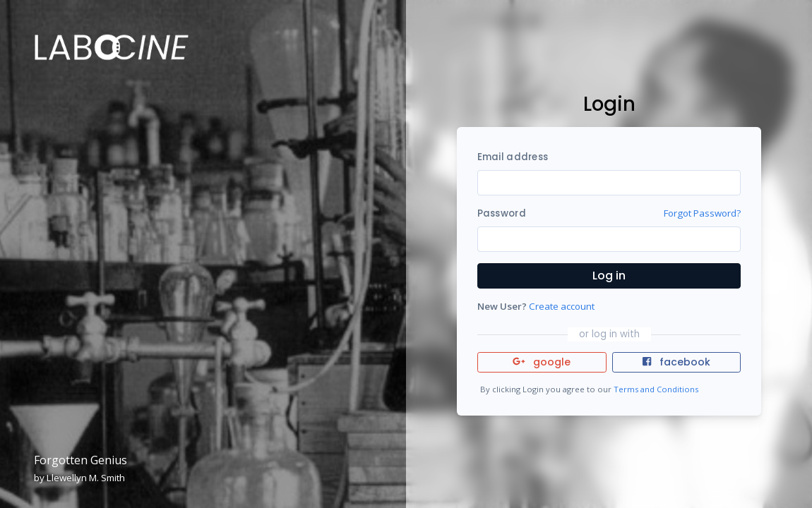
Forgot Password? (702, 213)
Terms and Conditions (656, 389)
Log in (609, 276)
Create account (562, 306)
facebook (676, 362)
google (542, 362)
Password (502, 213)
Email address (513, 157)
